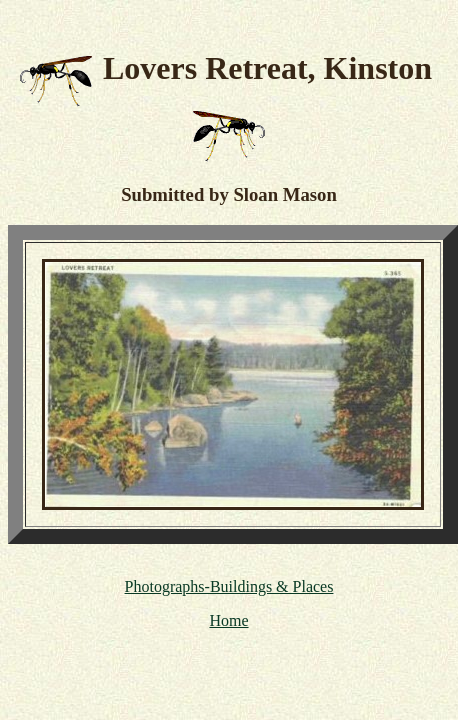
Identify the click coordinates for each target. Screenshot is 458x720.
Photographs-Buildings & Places (229, 586)
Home (228, 620)
